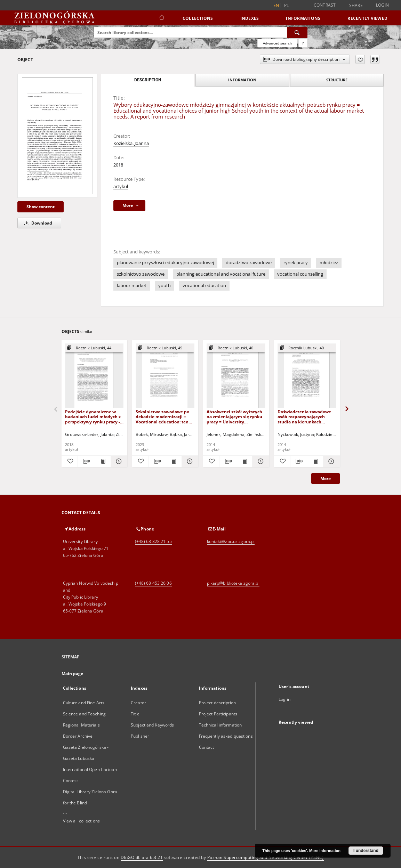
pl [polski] (287, 5)
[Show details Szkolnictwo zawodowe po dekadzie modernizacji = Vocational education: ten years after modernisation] (189, 461)
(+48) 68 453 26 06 (153, 583)
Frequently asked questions (226, 736)
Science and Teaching (84, 714)
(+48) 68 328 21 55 (153, 541)
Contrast (325, 5)
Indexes (250, 18)
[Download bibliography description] (86, 461)
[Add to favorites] (360, 59)
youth (165, 286)
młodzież (329, 263)
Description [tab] (148, 80)
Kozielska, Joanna (131, 143)
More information (325, 851)
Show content (41, 207)
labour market (132, 286)
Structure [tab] (337, 80)
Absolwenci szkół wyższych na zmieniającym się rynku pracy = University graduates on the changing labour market (234, 417)
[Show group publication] (94, 348)
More (326, 478)
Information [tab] (242, 80)
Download (37, 223)
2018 (118, 165)
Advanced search (277, 43)
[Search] (297, 32)
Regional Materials (81, 725)
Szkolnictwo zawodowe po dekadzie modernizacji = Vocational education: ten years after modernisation (163, 417)
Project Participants (218, 714)
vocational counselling (300, 274)
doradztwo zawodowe (249, 263)
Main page (73, 674)
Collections (198, 18)
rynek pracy (296, 263)
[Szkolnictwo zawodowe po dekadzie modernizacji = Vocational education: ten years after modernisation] (165, 376)
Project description (217, 703)
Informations (303, 18)
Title (135, 714)
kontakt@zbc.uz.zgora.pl (231, 541)
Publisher (140, 736)
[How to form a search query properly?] (303, 43)
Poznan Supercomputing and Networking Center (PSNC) (266, 857)
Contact (207, 747)
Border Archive (78, 736)
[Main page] (161, 18)
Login (382, 5)
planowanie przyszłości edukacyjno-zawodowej (165, 263)
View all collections (81, 821)
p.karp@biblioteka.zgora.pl (233, 583)
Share (356, 6)
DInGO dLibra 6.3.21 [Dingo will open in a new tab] (142, 857)
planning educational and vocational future (221, 274)
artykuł (121, 186)
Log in (284, 699)
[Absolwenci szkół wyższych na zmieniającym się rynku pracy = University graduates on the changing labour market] (236, 376)
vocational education (204, 286)
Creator (138, 703)
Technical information (220, 725)
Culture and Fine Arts (84, 703)
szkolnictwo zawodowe (141, 274)
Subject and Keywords (152, 725)
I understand (366, 851)
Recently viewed (367, 18)
